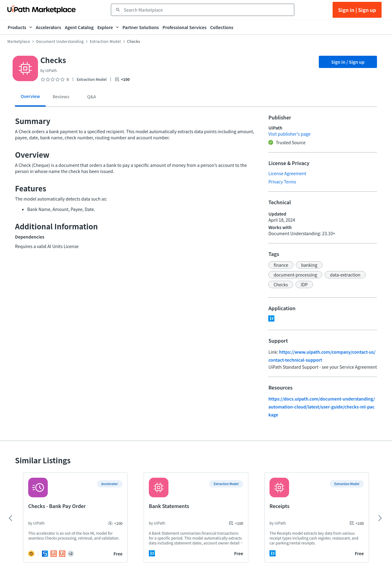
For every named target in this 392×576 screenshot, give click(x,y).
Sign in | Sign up (357, 10)
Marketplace (19, 41)
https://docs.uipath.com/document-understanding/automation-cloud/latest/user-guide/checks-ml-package (322, 407)
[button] (281, 265)
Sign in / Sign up (348, 62)
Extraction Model (105, 41)
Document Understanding (60, 41)
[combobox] (207, 10)
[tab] (30, 98)
